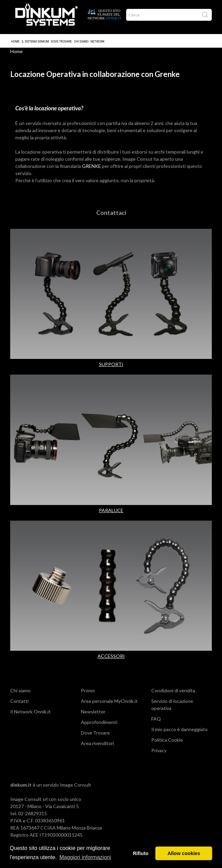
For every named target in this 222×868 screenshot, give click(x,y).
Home (15, 37)
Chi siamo (20, 692)
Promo (88, 692)
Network (98, 37)
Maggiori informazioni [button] (85, 857)
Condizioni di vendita (173, 692)
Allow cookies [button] (184, 853)
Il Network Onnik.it (30, 714)
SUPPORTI (111, 366)
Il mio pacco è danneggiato (180, 731)
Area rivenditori (97, 745)
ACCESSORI (111, 658)
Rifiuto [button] (141, 853)
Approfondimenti (99, 724)
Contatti (19, 703)
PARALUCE (111, 512)
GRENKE (91, 168)
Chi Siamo (81, 37)
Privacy (159, 752)
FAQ (156, 721)
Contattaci (111, 215)
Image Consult (75, 787)
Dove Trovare (95, 735)
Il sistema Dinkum (35, 37)
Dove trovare (62, 37)
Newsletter (93, 714)
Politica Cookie (167, 742)
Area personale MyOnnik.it (109, 703)
